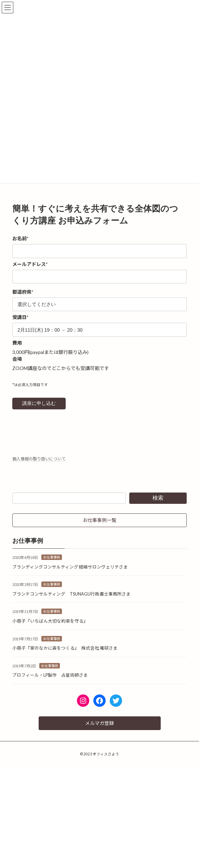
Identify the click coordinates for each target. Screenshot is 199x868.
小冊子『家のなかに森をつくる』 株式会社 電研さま (65, 648)
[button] (99, 520)
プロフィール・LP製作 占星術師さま (50, 675)
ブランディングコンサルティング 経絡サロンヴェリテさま (70, 567)
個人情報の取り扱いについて (39, 459)
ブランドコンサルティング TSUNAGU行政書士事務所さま (71, 594)
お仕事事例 (52, 557)
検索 (158, 498)
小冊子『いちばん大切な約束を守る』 (50, 621)
